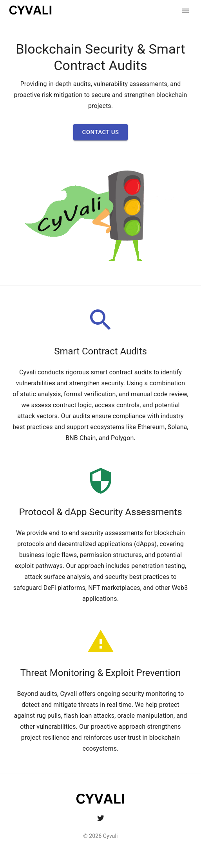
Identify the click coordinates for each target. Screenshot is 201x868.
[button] (100, 132)
